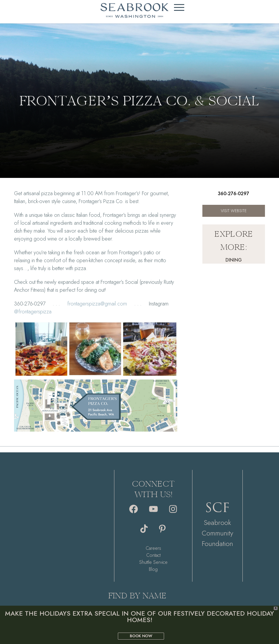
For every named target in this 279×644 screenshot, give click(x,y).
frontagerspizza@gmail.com (97, 304)
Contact (153, 555)
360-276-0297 (234, 194)
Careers (153, 548)
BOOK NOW (141, 636)
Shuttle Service (153, 562)
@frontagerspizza (33, 312)
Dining (234, 260)
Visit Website (234, 211)
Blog (153, 569)
